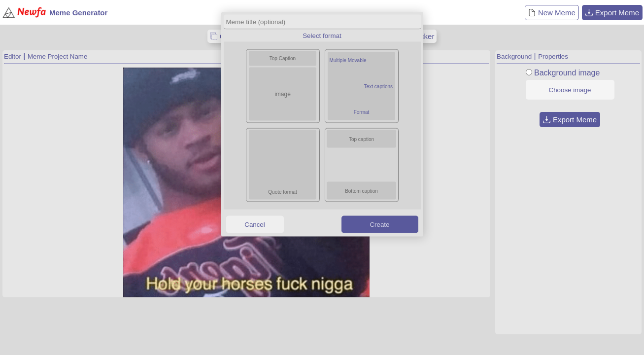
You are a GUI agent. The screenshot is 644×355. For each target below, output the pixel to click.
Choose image (570, 90)
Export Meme (612, 13)
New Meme (552, 13)
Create (379, 224)
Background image (567, 73)
